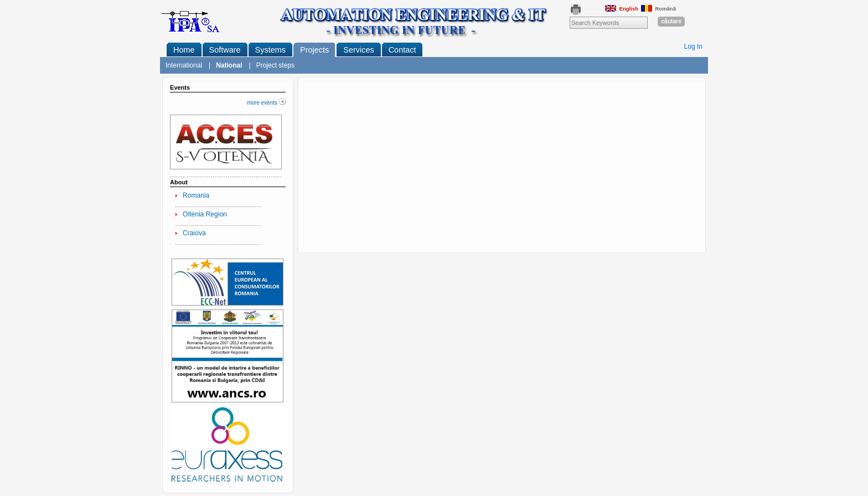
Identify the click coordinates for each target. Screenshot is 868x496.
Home (184, 50)
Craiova (194, 233)
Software (225, 50)
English (622, 9)
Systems (270, 50)
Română (658, 9)
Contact (402, 50)
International (184, 65)
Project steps (275, 65)
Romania (196, 195)
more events (266, 103)
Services (358, 50)
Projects (314, 50)
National (229, 65)
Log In (694, 46)
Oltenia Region (205, 214)
